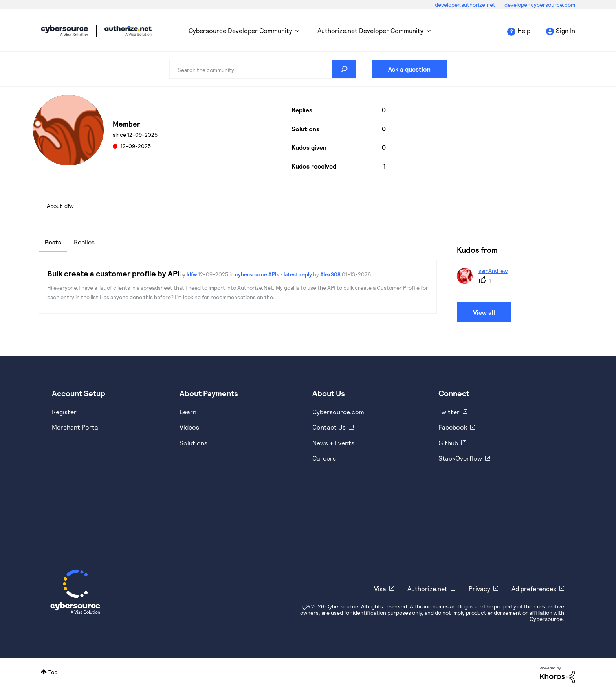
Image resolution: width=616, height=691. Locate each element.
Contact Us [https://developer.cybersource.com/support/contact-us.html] (329, 427)
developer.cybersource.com (540, 5)
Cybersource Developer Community (64, 31)
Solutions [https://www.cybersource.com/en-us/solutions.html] (193, 443)
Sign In (566, 30)
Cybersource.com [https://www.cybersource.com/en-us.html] (338, 412)
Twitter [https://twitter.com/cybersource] (449, 412)
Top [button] (53, 672)
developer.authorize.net (466, 5)
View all (484, 312)
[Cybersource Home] (75, 592)
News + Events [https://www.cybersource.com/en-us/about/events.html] (333, 443)
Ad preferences (534, 589)
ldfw (192, 274)
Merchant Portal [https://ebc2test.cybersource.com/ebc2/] (76, 427)
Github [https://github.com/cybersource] (448, 443)
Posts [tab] (53, 242)
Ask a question (409, 69)
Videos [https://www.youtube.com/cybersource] (189, 427)
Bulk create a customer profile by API (113, 273)
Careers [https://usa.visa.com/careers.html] (324, 458)
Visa (380, 589)
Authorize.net (427, 589)
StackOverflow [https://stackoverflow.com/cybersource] (460, 458)
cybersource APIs (258, 274)
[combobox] (263, 69)
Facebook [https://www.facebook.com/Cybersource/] (453, 427)
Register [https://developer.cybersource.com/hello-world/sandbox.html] (64, 412)
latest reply (298, 274)
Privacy (479, 589)
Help (524, 30)
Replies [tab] (84, 242)
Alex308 (331, 274)
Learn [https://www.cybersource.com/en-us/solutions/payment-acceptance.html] (188, 412)
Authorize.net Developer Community (370, 30)
